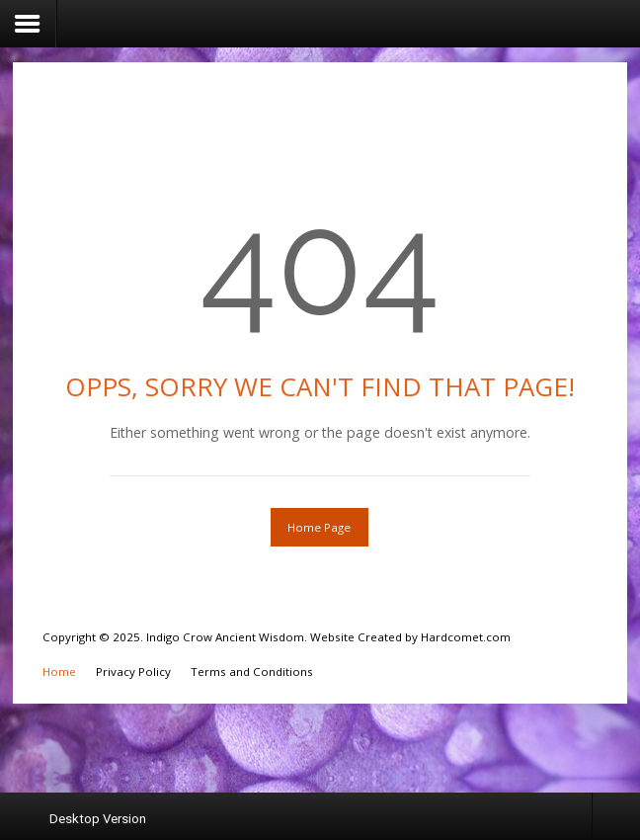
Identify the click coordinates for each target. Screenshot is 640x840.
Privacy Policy (133, 672)
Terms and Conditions (252, 672)
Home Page (319, 527)
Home (59, 672)
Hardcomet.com (466, 637)
